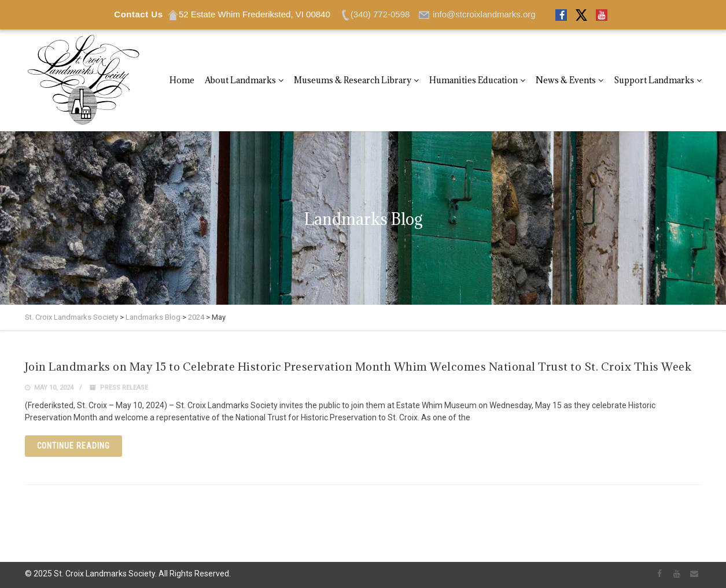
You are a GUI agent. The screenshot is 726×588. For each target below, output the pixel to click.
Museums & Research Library (353, 80)
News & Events (566, 80)
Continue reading (74, 446)
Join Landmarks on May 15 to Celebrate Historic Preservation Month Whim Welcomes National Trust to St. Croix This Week (358, 367)
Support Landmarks (654, 80)
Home (182, 80)
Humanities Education (473, 80)
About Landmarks (240, 80)
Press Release (124, 388)
